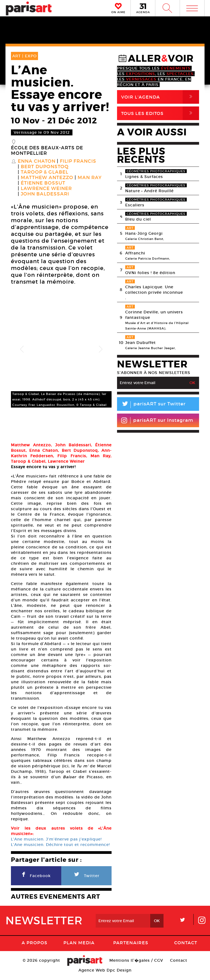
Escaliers (135, 205)
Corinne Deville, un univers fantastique (154, 315)
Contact (186, 947)
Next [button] (101, 349)
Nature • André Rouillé (149, 191)
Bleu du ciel (138, 219)
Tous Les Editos (160, 113)
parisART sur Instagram (157, 420)
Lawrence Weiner (46, 189)
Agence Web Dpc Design (105, 975)
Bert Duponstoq (45, 167)
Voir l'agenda (160, 97)
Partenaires (131, 947)
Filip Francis (78, 161)
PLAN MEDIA (79, 947)
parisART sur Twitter (151, 405)
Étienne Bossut (43, 183)
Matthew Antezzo (47, 178)
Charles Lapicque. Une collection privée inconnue (154, 290)
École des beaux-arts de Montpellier (47, 151)
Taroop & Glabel (45, 172)
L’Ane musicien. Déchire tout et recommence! (60, 849)
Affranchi (135, 253)
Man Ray (90, 178)
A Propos (34, 947)
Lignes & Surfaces (144, 177)
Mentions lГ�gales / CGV (136, 965)
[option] (61, 349)
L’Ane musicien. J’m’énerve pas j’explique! (56, 844)
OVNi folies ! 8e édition (150, 273)
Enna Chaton (37, 161)
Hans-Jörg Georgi (144, 233)
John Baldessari (45, 194)
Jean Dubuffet (141, 343)
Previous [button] (22, 349)
